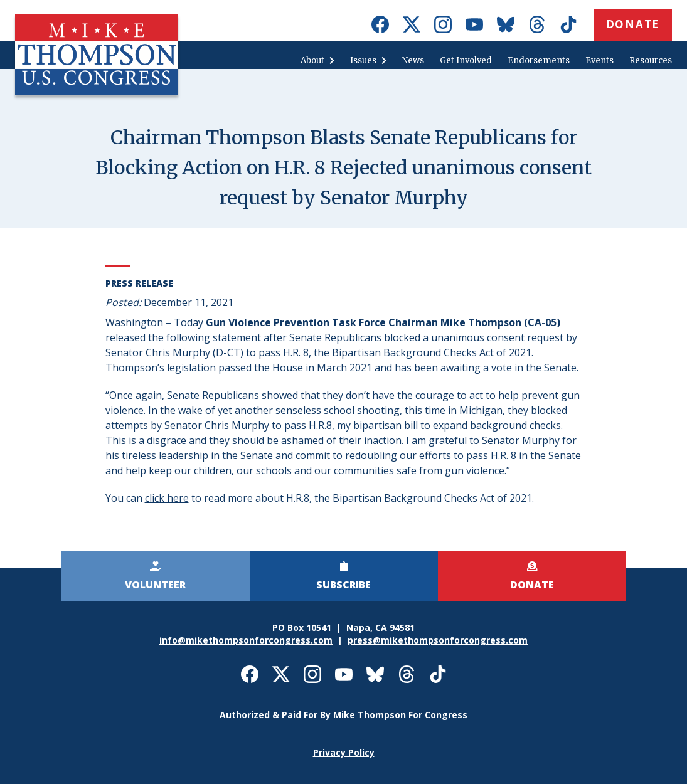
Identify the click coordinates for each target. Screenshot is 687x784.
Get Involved (466, 61)
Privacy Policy (344, 752)
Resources (651, 61)
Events (599, 61)
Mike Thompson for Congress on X (412, 24)
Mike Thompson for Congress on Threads (537, 24)
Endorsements (539, 61)
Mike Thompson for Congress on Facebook (380, 24)
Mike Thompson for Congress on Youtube (474, 24)
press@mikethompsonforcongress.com (438, 640)
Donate (633, 24)
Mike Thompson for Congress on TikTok (568, 24)
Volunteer (155, 585)
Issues (363, 61)
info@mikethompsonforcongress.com (246, 640)
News (413, 61)
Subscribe (343, 585)
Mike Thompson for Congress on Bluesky (506, 24)
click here (167, 498)
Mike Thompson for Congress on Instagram (443, 24)
